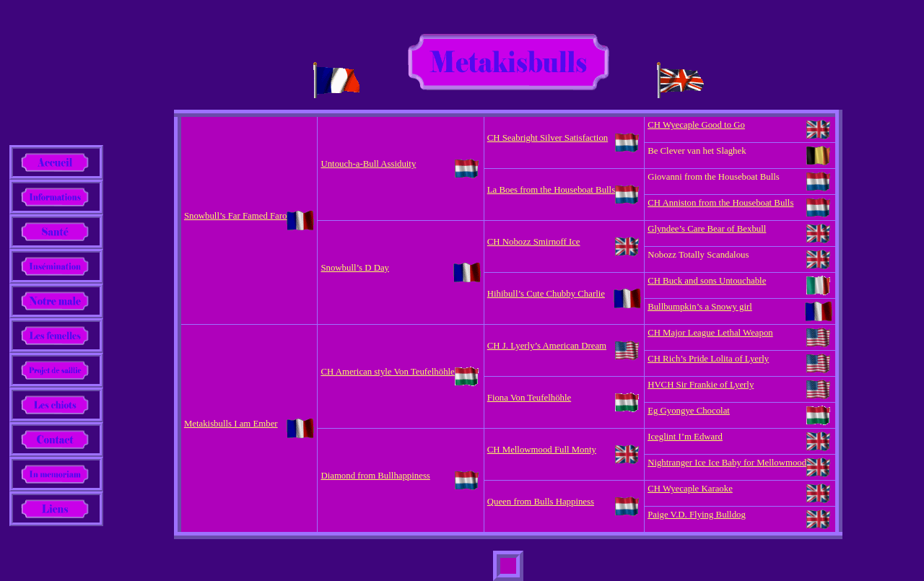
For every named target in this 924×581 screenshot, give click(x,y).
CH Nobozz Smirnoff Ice (534, 242)
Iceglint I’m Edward (685, 437)
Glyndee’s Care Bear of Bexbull (707, 229)
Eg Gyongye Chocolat (689, 411)
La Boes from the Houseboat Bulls (551, 190)
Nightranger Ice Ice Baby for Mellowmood (727, 463)
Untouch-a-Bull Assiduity (368, 164)
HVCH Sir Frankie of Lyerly (701, 385)
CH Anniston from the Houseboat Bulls (720, 203)
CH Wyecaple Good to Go (696, 125)
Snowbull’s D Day (355, 268)
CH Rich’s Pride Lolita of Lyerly (708, 359)
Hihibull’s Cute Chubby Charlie (546, 294)
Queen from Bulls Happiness (541, 502)
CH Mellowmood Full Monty (542, 450)
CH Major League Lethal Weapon (710, 333)
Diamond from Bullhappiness (375, 476)
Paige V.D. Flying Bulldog (697, 515)
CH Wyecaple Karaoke (690, 489)
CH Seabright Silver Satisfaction (548, 138)
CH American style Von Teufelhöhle (387, 372)
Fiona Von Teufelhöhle (529, 398)
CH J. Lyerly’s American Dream (547, 346)
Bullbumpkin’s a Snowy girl (700, 307)
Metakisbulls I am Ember (231, 424)
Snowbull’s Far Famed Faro (236, 216)
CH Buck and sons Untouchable (707, 281)
